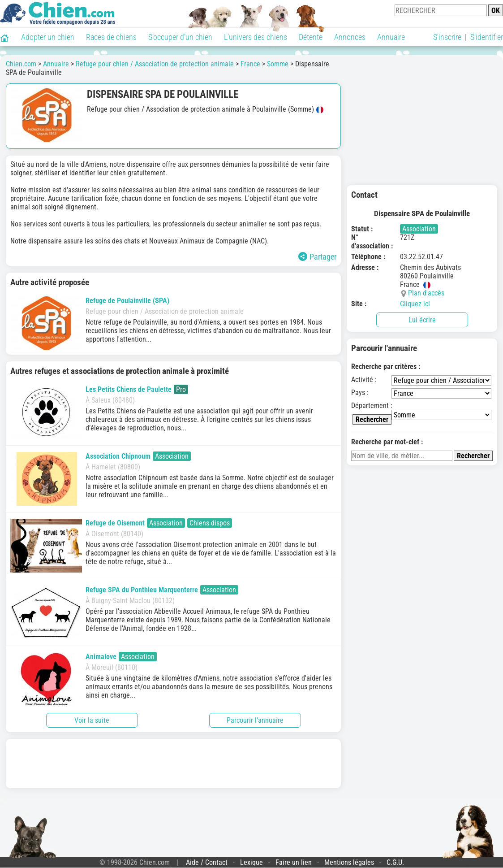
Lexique (251, 862)
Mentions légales (349, 862)
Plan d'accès (426, 293)
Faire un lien (294, 862)
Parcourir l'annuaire (255, 720)
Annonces (350, 37)
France (250, 64)
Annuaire (391, 37)
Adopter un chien (48, 37)
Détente (311, 37)
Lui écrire (422, 320)
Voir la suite (92, 720)
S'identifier (487, 37)
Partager (317, 257)
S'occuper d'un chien (180, 37)
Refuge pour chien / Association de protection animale (155, 64)
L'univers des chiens (256, 37)
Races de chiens (111, 37)
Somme (278, 64)
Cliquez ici (415, 304)
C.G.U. (395, 862)
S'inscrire (447, 37)
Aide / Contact (207, 862)
